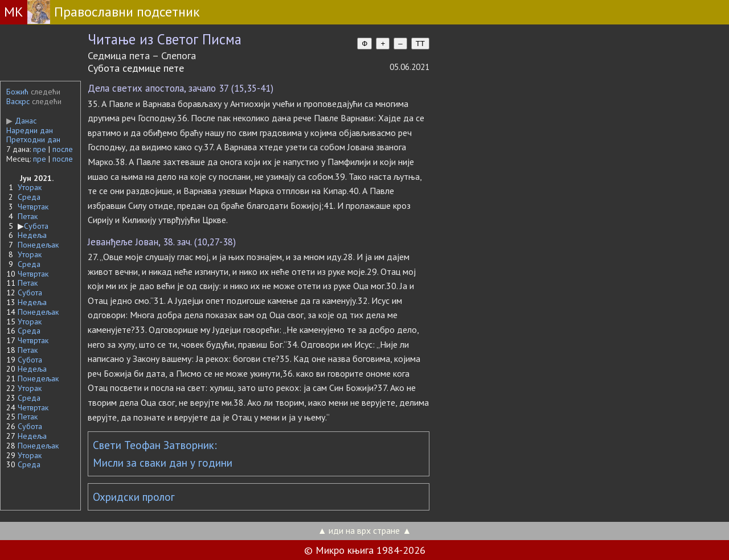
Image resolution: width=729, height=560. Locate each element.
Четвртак (33, 207)
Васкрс (18, 101)
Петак (28, 216)
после (63, 149)
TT (420, 44)
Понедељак (38, 245)
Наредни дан (30, 130)
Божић (17, 92)
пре (40, 149)
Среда (29, 197)
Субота (36, 226)
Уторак (30, 187)
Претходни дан (33, 139)
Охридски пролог (134, 497)
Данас (21, 121)
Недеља (32, 235)
